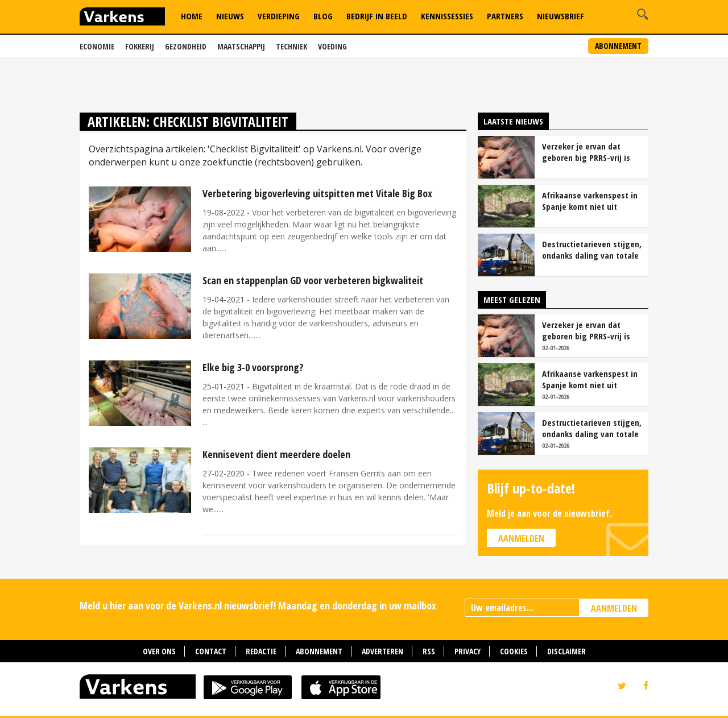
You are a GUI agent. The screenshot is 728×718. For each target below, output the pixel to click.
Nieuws (230, 16)
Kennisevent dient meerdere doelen (276, 454)
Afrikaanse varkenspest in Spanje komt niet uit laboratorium (590, 201)
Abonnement (618, 46)
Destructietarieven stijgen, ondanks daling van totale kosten (592, 250)
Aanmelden (521, 538)
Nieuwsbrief (561, 16)
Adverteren (382, 651)
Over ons (159, 651)
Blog (323, 16)
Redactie (261, 651)
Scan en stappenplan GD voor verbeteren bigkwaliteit (313, 280)
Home (192, 16)
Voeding (332, 46)
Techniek (291, 46)
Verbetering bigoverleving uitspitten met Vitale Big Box (317, 193)
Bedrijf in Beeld (377, 16)
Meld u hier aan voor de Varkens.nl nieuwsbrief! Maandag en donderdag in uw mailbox (258, 605)
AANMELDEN (614, 608)
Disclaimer (566, 651)
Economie (97, 46)
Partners (505, 16)
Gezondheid (186, 46)
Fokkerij (140, 46)
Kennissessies (447, 16)
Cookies (514, 651)
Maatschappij (241, 46)
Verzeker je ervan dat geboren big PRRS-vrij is (586, 152)
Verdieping (279, 16)
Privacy (468, 651)
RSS (429, 651)
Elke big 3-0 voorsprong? (253, 367)
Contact (211, 651)
